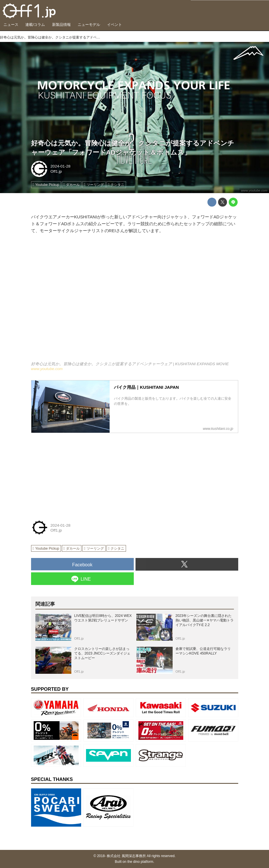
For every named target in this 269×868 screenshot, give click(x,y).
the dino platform (140, 862)
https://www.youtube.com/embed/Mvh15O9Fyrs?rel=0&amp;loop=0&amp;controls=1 (135, 301)
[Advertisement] (74, 473)
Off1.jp (56, 171)
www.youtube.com (254, 190)
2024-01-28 (60, 166)
